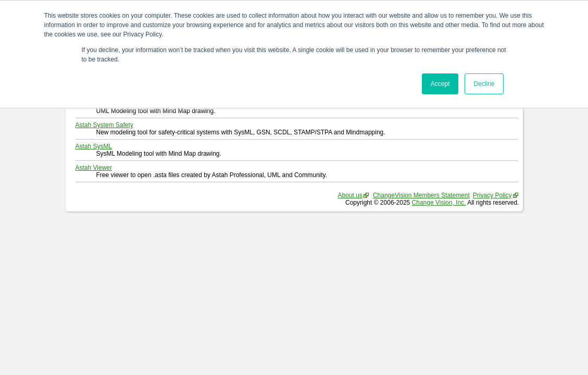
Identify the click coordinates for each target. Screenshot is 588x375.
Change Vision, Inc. (439, 203)
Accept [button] (440, 84)
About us (350, 195)
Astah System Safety (104, 125)
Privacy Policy (492, 195)
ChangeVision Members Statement (421, 195)
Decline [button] (484, 84)
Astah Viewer (94, 168)
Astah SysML (94, 146)
